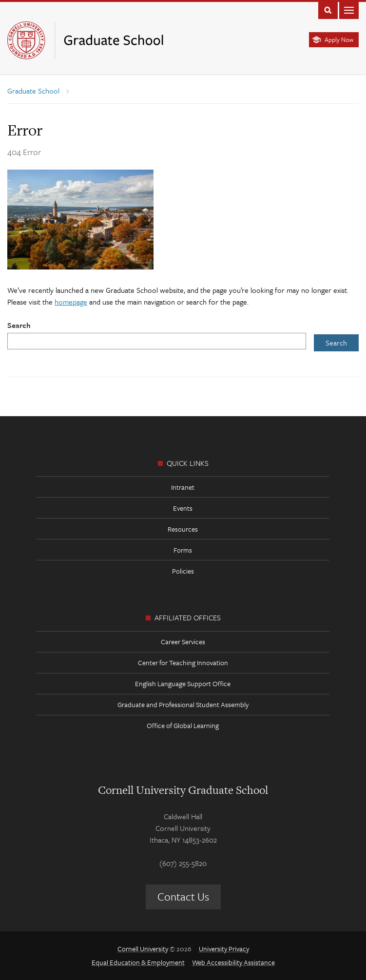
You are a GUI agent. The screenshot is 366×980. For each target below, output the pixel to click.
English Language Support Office (183, 683)
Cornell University (143, 949)
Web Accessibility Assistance (233, 962)
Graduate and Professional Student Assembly (183, 704)
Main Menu (349, 10)
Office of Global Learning (183, 725)
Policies (183, 571)
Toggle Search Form (328, 10)
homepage (71, 302)
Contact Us (183, 896)
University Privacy (224, 949)
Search (19, 325)
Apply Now (339, 39)
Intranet (183, 487)
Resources (183, 529)
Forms (183, 550)
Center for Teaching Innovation (183, 663)
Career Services (183, 642)
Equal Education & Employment (138, 962)
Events (183, 508)
